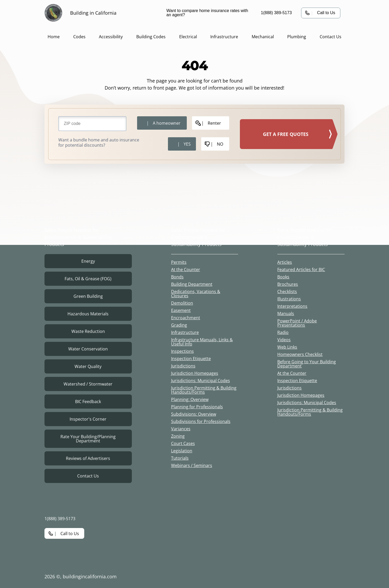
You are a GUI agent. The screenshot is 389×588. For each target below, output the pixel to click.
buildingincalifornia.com (90, 576)
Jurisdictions (183, 366)
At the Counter (186, 270)
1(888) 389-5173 (276, 13)
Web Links (287, 347)
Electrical (188, 37)
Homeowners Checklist (300, 354)
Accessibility (111, 37)
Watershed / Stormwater (88, 384)
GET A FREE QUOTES (286, 134)
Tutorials (180, 458)
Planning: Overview (190, 399)
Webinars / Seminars (192, 465)
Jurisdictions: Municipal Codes (201, 381)
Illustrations (289, 299)
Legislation (182, 451)
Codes (79, 37)
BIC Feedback (88, 402)
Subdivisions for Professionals (201, 421)
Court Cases (183, 443)
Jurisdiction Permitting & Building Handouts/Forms (204, 390)
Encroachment (186, 318)
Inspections (182, 351)
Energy (88, 261)
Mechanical (263, 37)
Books (283, 277)
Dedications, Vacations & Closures (196, 294)
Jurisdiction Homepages (195, 373)
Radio (283, 332)
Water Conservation (88, 349)
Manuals (286, 314)
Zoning (178, 436)
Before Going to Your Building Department (307, 364)
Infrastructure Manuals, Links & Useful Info (202, 342)
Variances (181, 429)
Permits (179, 262)
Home (54, 37)
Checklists (287, 292)
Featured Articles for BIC (301, 270)
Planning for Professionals (197, 407)
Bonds (177, 277)
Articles (285, 262)
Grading (179, 325)
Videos (284, 340)
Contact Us (331, 37)
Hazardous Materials (88, 314)
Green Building (88, 296)
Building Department (192, 284)
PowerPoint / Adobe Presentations (297, 323)
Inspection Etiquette (191, 359)
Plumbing (297, 37)
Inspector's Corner (88, 419)
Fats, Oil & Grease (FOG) (88, 279)
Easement (181, 310)
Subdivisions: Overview (194, 414)
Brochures (288, 284)
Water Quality (88, 366)
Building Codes (151, 37)
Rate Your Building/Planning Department (88, 439)
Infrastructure (224, 37)
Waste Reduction (88, 331)
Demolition (182, 303)
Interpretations (292, 306)
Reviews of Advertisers (88, 458)
